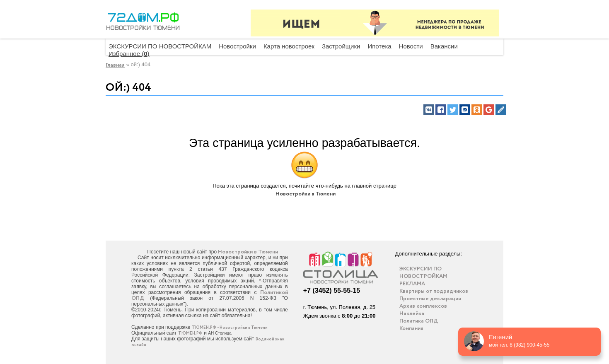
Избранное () (129, 54)
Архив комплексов (423, 306)
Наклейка (412, 314)
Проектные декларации (430, 299)
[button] (429, 110)
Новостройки (237, 46)
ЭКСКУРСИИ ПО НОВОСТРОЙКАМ (160, 46)
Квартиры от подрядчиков (434, 291)
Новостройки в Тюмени (306, 194)
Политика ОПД (419, 321)
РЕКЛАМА (412, 284)
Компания (411, 329)
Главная (115, 65)
